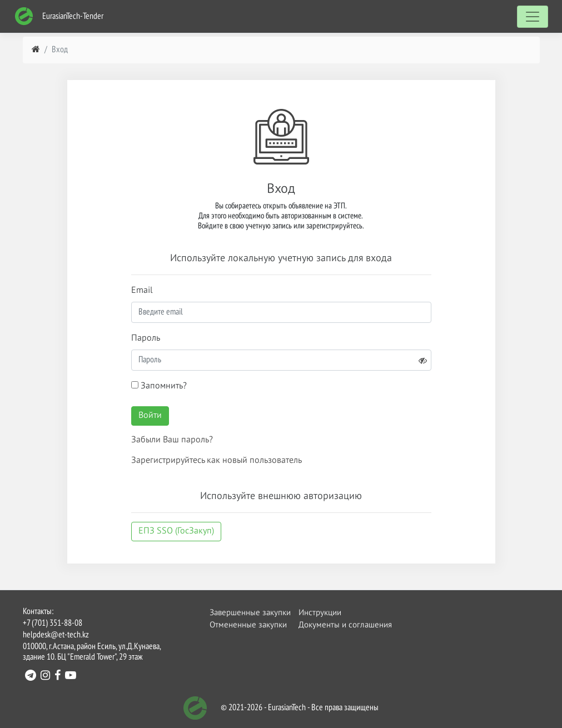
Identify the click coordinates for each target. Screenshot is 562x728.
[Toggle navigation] (533, 17)
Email (142, 291)
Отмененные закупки (241, 625)
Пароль (146, 338)
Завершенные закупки (241, 613)
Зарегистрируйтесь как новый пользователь (217, 461)
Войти (150, 416)
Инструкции (320, 613)
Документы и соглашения (330, 625)
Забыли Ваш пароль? (172, 440)
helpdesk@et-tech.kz (56, 635)
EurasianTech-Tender (59, 16)
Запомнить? (159, 386)
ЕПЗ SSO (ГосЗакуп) (176, 531)
